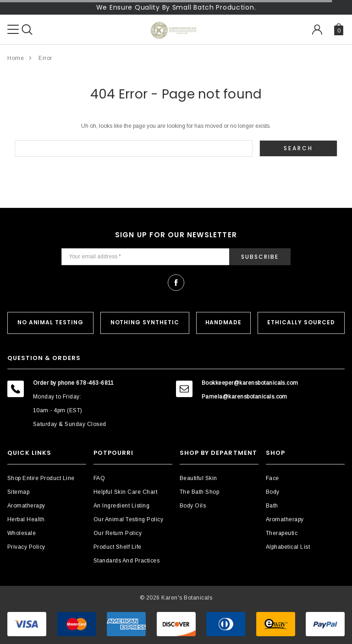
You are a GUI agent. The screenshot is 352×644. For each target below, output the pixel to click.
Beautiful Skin (198, 478)
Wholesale (22, 533)
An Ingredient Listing (121, 506)
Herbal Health (26, 519)
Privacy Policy (26, 547)
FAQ (99, 478)
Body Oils (193, 506)
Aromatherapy (26, 506)
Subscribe (260, 257)
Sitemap (18, 492)
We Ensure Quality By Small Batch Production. (176, 7)
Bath (272, 506)
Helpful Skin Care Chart (125, 492)
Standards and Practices (126, 561)
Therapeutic (282, 533)
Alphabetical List (288, 547)
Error (45, 58)
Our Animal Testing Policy (128, 519)
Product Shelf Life (118, 547)
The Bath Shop (199, 492)
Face (272, 478)
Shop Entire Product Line (41, 478)
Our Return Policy (118, 533)
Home (16, 58)
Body (273, 492)
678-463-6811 (95, 383)
